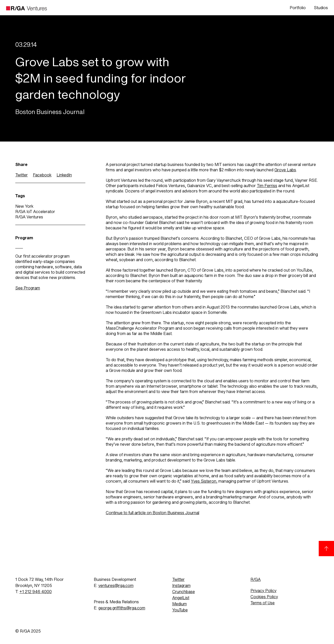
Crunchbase (184, 592)
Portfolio (298, 8)
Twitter (22, 175)
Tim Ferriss (267, 186)
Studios (321, 8)
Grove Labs (285, 170)
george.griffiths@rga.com (122, 608)
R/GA (256, 579)
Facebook (42, 175)
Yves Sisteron (204, 481)
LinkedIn (64, 175)
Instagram (181, 586)
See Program (28, 288)
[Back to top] (326, 549)
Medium (179, 604)
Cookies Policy (264, 597)
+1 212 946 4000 (36, 592)
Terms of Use (263, 603)
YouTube (180, 610)
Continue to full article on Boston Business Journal (152, 513)
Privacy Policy (263, 591)
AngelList (181, 598)
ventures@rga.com (116, 586)
